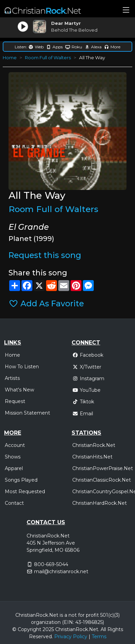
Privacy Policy (71, 637)
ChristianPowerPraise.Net (103, 468)
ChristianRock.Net (94, 445)
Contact (14, 503)
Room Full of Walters (48, 58)
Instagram (88, 379)
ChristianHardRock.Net (100, 503)
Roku (74, 47)
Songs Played (21, 480)
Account (15, 445)
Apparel (14, 468)
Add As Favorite (46, 304)
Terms (99, 637)
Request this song (45, 255)
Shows (13, 457)
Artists (12, 378)
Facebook (88, 355)
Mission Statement (27, 413)
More (112, 47)
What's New (19, 390)
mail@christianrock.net (61, 571)
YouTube (86, 390)
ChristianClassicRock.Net (102, 480)
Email (83, 414)
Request (15, 401)
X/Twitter (87, 367)
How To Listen (22, 367)
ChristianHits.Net (92, 457)
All (103, 629)
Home (10, 58)
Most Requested (25, 492)
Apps (54, 47)
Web (36, 47)
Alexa (93, 47)
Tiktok (83, 402)
